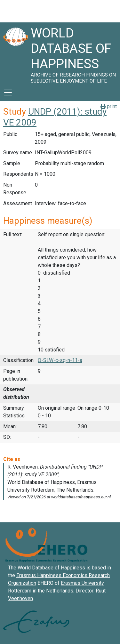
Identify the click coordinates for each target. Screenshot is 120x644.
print (109, 106)
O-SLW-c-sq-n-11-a (60, 360)
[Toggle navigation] (8, 93)
